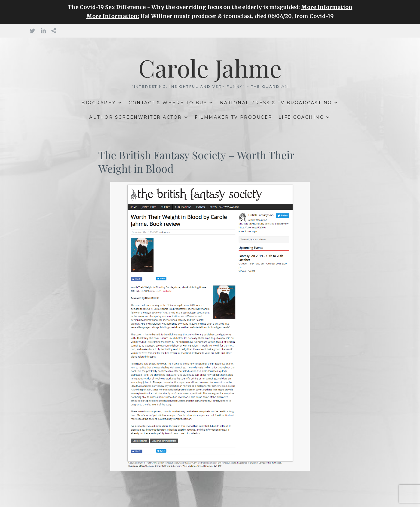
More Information (327, 7)
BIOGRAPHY (99, 103)
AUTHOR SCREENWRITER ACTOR (136, 117)
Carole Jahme (210, 67)
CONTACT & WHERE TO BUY (168, 103)
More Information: (113, 16)
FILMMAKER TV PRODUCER (234, 117)
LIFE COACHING (301, 117)
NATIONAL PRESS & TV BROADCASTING (276, 103)
